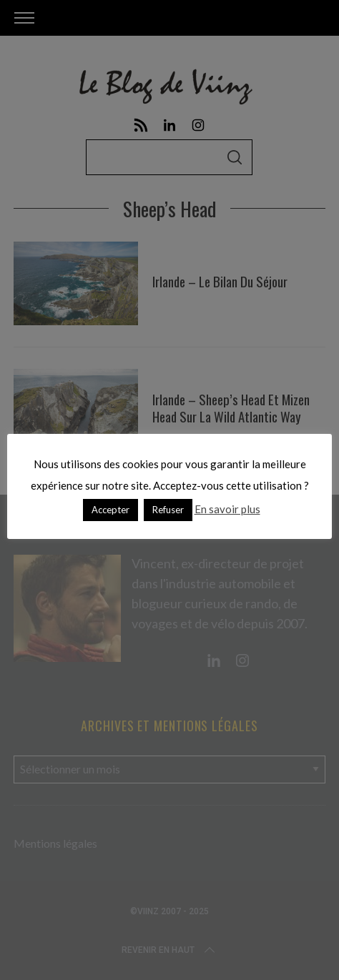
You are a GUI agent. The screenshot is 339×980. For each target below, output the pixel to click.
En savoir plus (227, 509)
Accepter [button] (110, 510)
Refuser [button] (168, 510)
